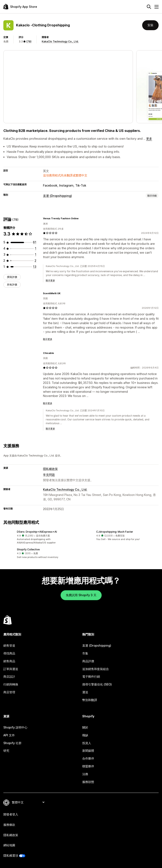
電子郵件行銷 (91, 676)
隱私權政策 (50, 469)
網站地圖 (9, 845)
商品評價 (88, 661)
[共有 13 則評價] (35, 267)
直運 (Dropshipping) (57, 196)
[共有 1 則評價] (36, 248)
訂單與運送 (11, 669)
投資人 (87, 743)
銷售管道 (9, 645)
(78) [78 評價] (29, 41)
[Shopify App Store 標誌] (20, 7)
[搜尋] (149, 7)
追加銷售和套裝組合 (96, 669)
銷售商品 (9, 661)
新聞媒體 (88, 751)
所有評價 (12, 285)
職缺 (85, 735)
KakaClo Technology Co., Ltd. (60, 41)
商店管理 (9, 692)
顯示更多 (50, 280)
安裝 (150, 25)
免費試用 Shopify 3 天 (81, 595)
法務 (85, 774)
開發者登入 (11, 814)
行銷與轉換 (11, 684)
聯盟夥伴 (88, 766)
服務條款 (9, 825)
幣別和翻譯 (90, 700)
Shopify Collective (28, 549)
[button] (41, 537)
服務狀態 (88, 782)
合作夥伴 (88, 758)
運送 (85, 692)
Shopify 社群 (12, 743)
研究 (6, 751)
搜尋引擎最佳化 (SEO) (97, 684)
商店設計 (9, 676)
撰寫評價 (12, 277)
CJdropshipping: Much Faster (115, 532)
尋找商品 (9, 653)
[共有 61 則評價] (35, 242)
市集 (85, 653)
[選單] (157, 7)
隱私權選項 (11, 855)
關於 (85, 727)
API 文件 (9, 735)
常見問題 (49, 475)
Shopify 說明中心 (15, 727)
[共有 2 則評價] (35, 261)
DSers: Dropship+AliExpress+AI (37, 532)
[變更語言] (28, 802)
